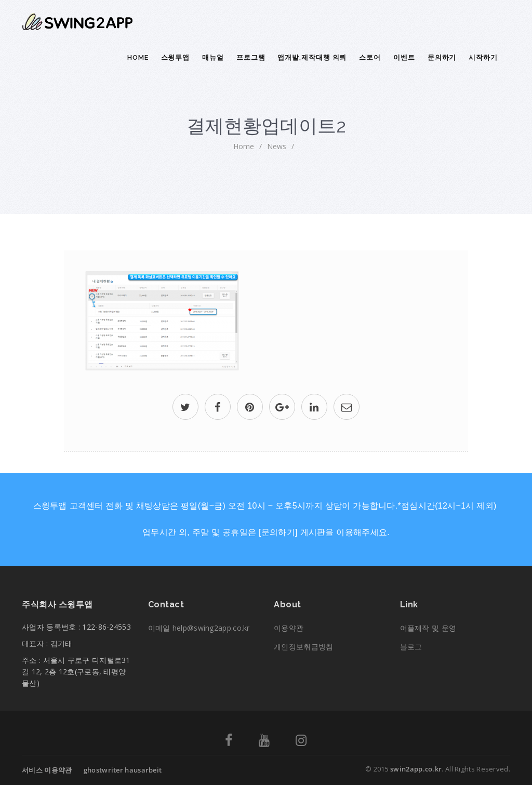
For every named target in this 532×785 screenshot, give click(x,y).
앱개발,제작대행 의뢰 (312, 57)
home (244, 146)
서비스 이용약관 (47, 770)
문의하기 (442, 57)
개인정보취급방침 (303, 647)
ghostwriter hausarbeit (123, 770)
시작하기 (483, 57)
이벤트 (404, 57)
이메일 (199, 628)
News (277, 146)
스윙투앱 (176, 57)
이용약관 (289, 628)
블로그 (411, 647)
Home (138, 57)
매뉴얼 (213, 57)
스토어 (370, 57)
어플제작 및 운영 (428, 628)
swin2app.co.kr (416, 769)
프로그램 (251, 57)
